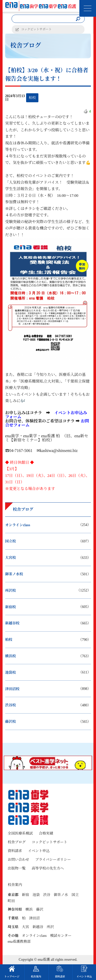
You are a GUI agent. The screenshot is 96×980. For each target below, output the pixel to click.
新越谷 (38, 927)
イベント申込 (39, 851)
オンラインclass (34, 936)
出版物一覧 (17, 868)
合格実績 (46, 833)
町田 (11, 901)
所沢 (50, 927)
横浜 (29, 909)
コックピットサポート (36, 29)
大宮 (26, 927)
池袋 (36, 895)
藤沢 (40, 909)
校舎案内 (36, 972)
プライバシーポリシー (53, 860)
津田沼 (34, 918)
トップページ (12, 972)
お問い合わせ (18, 860)
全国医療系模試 (20, 833)
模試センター (61, 936)
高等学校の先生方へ (48, 868)
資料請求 (15, 851)
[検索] (78, 19)
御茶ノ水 (61, 895)
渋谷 (47, 895)
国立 (75, 895)
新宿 (26, 895)
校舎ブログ (17, 842)
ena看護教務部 (19, 942)
